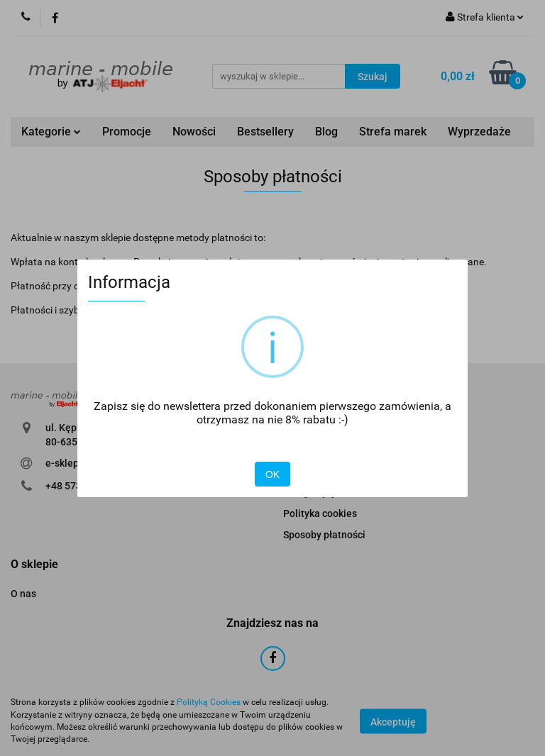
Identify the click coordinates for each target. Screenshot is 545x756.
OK (272, 474)
